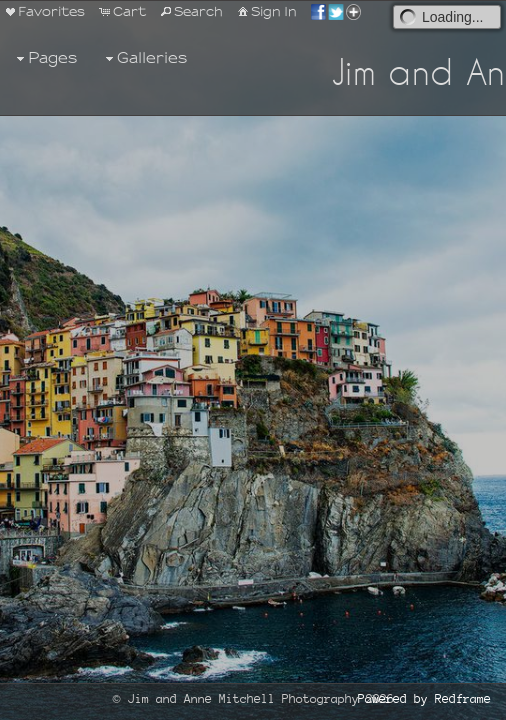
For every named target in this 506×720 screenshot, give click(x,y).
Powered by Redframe (424, 699)
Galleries (144, 58)
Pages (44, 58)
